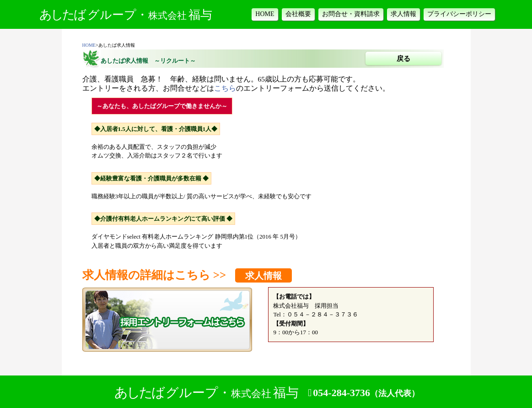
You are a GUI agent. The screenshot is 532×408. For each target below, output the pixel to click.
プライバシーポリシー (459, 14)
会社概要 (298, 14)
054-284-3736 (366, 393)
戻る (403, 59)
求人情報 (403, 14)
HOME (265, 14)
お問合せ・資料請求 (351, 14)
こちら (225, 88)
